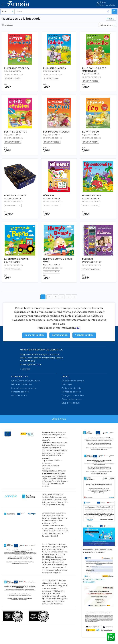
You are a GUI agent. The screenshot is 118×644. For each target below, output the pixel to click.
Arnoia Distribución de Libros (25, 381)
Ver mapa (25, 369)
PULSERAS (88, 259)
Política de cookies (71, 392)
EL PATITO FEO (91, 132)
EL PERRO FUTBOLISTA (17, 68)
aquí (78, 328)
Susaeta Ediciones (92, 262)
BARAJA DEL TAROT (15, 195)
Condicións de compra (73, 381)
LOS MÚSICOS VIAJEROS (56, 132)
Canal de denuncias (72, 399)
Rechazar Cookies (34, 335)
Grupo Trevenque (71, 403)
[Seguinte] (75, 297)
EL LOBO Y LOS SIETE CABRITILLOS (94, 69)
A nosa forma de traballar (24, 388)
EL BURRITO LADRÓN (55, 68)
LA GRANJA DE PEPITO (16, 259)
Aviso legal (67, 384)
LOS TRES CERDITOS (16, 132)
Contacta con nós (20, 392)
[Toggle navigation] (4, 5)
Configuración (60, 335)
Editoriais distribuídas (22, 384)
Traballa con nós (19, 395)
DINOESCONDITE (91, 195)
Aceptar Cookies (84, 335)
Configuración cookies (73, 395)
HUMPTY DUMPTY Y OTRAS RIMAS (58, 260)
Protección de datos (72, 388)
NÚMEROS (49, 195)
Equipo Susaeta (12, 71)
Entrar (103, 2)
